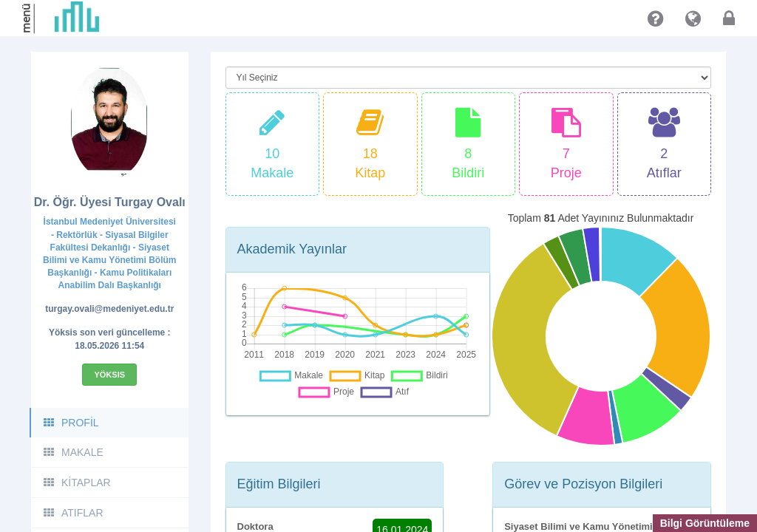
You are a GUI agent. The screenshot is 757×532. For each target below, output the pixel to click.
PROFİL (71, 423)
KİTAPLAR (77, 482)
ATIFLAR (73, 513)
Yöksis (109, 375)
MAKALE (73, 452)
